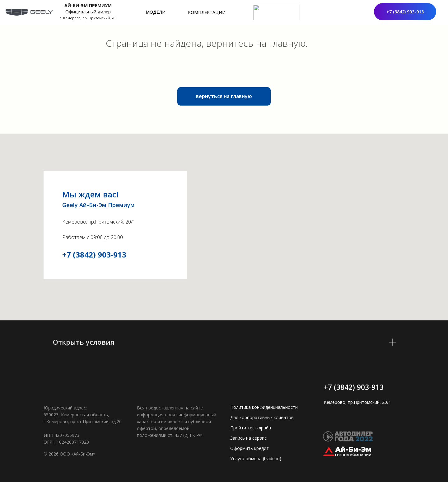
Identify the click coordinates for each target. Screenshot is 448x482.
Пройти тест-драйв (251, 428)
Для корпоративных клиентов (262, 417)
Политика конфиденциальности (264, 407)
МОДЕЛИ (156, 12)
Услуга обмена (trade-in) (256, 458)
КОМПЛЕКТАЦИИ (207, 12)
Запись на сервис (248, 438)
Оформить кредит (250, 448)
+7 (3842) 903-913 (94, 255)
